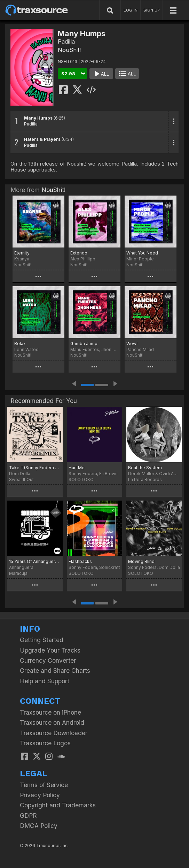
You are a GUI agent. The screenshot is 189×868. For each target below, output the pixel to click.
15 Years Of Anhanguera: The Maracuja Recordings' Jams (35, 561)
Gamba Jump (84, 344)
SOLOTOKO (81, 479)
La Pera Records (145, 479)
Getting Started (42, 640)
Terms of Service (44, 785)
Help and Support (45, 681)
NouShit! (69, 50)
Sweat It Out (21, 479)
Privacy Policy (40, 795)
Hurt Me (77, 468)
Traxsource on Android (52, 722)
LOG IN (131, 10)
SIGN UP (152, 10)
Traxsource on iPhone (50, 712)
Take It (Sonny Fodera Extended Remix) (35, 468)
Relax (20, 344)
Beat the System (145, 468)
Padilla (66, 41)
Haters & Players (42, 139)
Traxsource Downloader (54, 733)
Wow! (132, 344)
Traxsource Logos (45, 743)
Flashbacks (80, 561)
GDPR (28, 816)
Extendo (79, 253)
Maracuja (18, 573)
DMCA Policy (39, 826)
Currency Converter (48, 660)
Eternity (22, 253)
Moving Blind (141, 561)
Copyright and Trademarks (58, 805)
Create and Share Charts (55, 671)
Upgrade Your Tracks (50, 650)
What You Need (142, 253)
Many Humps (38, 118)
